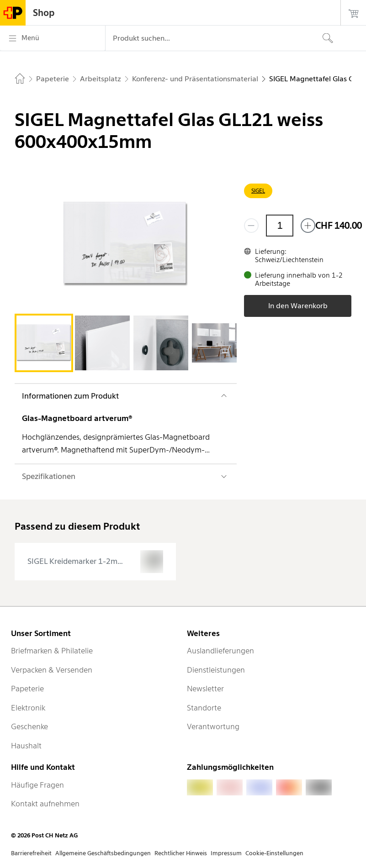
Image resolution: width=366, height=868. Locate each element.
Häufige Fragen (37, 785)
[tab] (44, 343)
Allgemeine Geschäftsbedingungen (103, 853)
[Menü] (53, 38)
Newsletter (205, 689)
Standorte (204, 708)
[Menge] (280, 226)
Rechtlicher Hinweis (181, 853)
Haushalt (26, 746)
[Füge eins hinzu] (308, 226)
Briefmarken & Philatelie (52, 651)
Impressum (226, 853)
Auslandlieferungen (220, 651)
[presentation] (95, 562)
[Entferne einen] (251, 226)
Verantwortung (213, 726)
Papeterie (27, 689)
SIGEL (258, 191)
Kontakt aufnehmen (45, 804)
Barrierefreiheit (31, 853)
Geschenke (29, 726)
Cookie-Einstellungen (274, 853)
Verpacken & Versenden (52, 670)
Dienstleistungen (216, 670)
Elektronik (28, 708)
